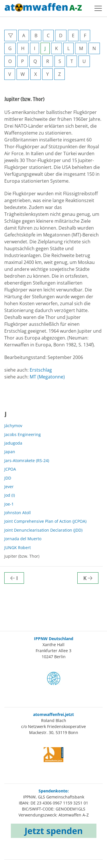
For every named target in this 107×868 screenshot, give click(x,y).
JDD (8, 478)
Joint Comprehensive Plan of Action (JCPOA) (45, 521)
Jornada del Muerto (23, 539)
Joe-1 (9, 504)
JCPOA (10, 469)
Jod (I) (10, 495)
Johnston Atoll (18, 513)
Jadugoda (13, 443)
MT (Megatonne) (47, 377)
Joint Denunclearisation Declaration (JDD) (43, 530)
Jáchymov (13, 426)
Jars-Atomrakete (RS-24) (27, 460)
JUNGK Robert (18, 548)
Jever (9, 487)
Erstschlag (41, 370)
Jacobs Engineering (23, 434)
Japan (10, 452)
